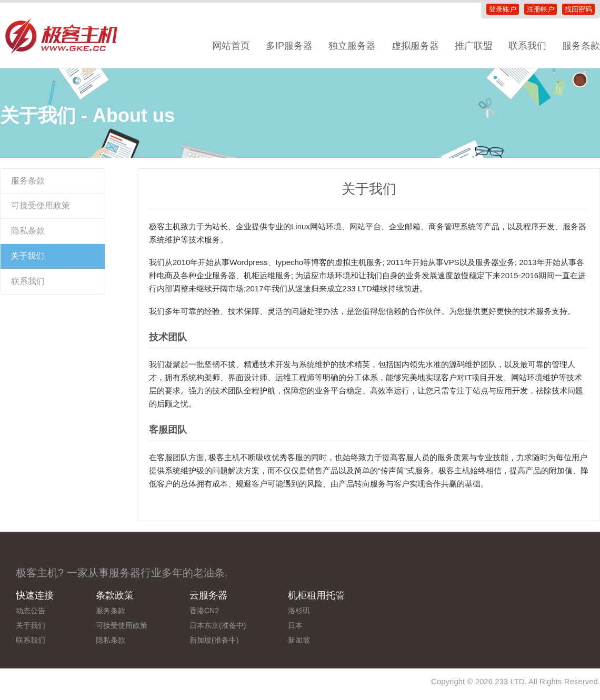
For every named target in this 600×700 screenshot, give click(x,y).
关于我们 (27, 256)
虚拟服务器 (415, 46)
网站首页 (231, 46)
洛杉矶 (299, 611)
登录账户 (503, 9)
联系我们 (527, 46)
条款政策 (115, 595)
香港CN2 (204, 611)
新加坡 (299, 640)
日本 (295, 625)
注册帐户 (541, 9)
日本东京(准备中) (218, 625)
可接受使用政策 (41, 205)
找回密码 (578, 9)
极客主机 (68, 37)
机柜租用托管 (316, 595)
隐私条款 (28, 231)
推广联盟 (474, 46)
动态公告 (31, 611)
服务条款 (28, 181)
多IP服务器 (289, 46)
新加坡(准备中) (214, 640)
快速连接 (35, 595)
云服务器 (208, 595)
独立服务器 (352, 46)
